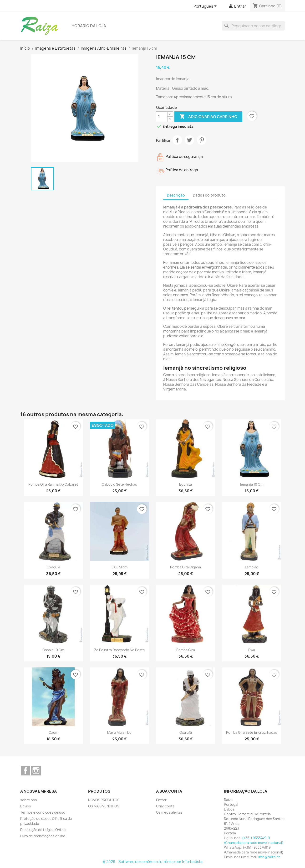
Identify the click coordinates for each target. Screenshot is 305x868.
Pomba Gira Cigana (186, 567)
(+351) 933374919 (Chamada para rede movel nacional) (254, 840)
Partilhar (177, 140)
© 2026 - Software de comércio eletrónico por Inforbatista (152, 862)
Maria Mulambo (119, 732)
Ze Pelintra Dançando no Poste (119, 650)
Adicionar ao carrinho (208, 117)
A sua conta (169, 791)
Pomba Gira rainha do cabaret (53, 484)
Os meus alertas (169, 812)
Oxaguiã (53, 567)
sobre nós (29, 800)
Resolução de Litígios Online (43, 830)
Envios (26, 806)
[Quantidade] (162, 117)
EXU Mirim (119, 567)
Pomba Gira (186, 650)
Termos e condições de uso (43, 812)
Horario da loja (89, 26)
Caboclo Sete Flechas (119, 484)
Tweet (189, 140)
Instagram (36, 771)
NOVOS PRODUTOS (104, 800)
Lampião (252, 567)
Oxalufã (186, 732)
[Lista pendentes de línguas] (206, 6)
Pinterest (202, 140)
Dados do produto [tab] (209, 195)
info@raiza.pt (269, 857)
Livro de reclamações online (43, 836)
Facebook (25, 771)
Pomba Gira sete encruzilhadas (252, 732)
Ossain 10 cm (53, 650)
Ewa (252, 650)
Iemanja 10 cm (252, 484)
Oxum (53, 732)
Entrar (161, 800)
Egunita (186, 484)
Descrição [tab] (176, 195)
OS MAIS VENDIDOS (104, 806)
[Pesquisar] (253, 26)
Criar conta (165, 806)
